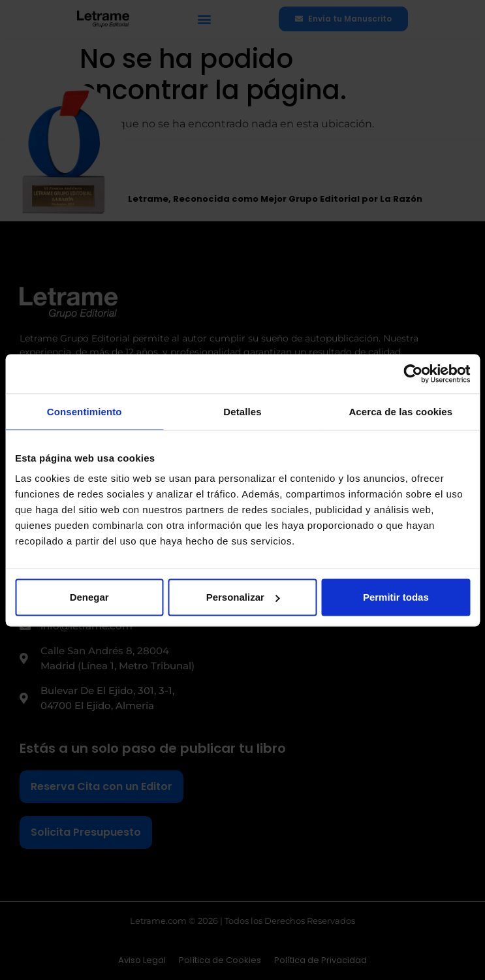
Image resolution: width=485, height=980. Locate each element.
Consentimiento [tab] (85, 411)
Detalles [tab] (242, 411)
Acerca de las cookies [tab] (400, 411)
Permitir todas (396, 597)
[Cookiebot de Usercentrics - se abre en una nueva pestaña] (413, 373)
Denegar (89, 597)
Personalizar (243, 597)
